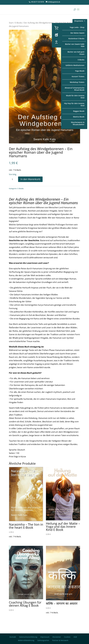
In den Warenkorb (30, 179)
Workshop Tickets (77, 82)
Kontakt (13, 637)
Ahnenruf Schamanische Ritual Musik (75, 89)
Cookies (67, 637)
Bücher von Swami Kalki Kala (75, 45)
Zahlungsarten (43, 640)
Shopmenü (79, 21)
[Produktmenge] (13, 179)
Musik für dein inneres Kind (75, 97)
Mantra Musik (79, 117)
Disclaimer (57, 637)
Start (11, 23)
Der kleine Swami (77, 33)
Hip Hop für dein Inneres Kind (74, 104)
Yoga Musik (80, 71)
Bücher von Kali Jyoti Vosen (76, 53)
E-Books (81, 60)
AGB (75, 637)
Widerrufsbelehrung (26, 640)
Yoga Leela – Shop (77, 27)
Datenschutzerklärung (28, 637)
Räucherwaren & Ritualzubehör (78, 123)
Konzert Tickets (78, 76)
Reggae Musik (79, 111)
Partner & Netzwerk (60, 640)
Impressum (45, 637)
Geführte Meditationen (75, 65)
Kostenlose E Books (76, 39)
